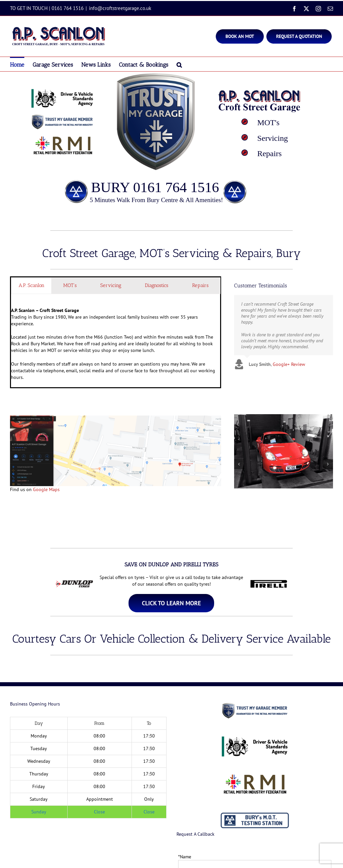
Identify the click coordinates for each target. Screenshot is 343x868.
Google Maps (46, 489)
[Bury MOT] (240, 36)
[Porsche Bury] (284, 417)
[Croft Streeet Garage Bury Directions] (116, 418)
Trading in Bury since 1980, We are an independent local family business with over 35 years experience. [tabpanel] (116, 344)
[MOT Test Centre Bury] (171, 603)
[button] (179, 64)
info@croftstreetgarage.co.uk (120, 8)
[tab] (31, 286)
